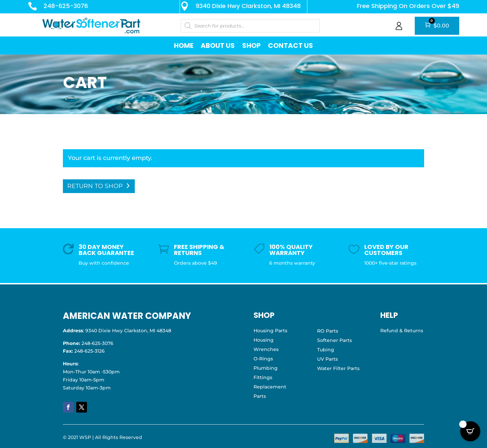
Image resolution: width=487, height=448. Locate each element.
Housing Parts (270, 331)
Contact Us (290, 46)
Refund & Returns (402, 331)
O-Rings (263, 359)
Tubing (326, 350)
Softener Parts (334, 340)
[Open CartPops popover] (470, 431)
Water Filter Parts (338, 368)
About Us (218, 46)
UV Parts (327, 359)
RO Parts (328, 331)
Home (184, 46)
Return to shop (95, 186)
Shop (251, 46)
